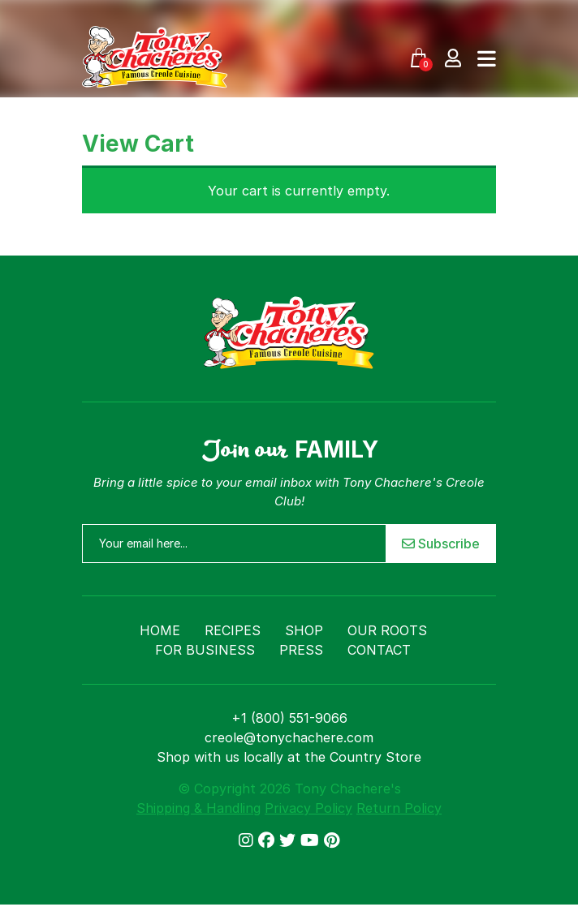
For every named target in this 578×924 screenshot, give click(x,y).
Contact (379, 650)
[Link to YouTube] (312, 840)
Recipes (233, 630)
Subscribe (441, 544)
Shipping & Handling (198, 808)
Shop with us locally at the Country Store (289, 757)
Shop (304, 630)
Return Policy (399, 808)
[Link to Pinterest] (332, 840)
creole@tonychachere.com (289, 737)
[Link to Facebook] (269, 840)
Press (301, 650)
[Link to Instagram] (248, 840)
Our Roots (387, 630)
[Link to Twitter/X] (290, 840)
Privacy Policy (308, 808)
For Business (205, 650)
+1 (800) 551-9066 (289, 718)
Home (160, 630)
